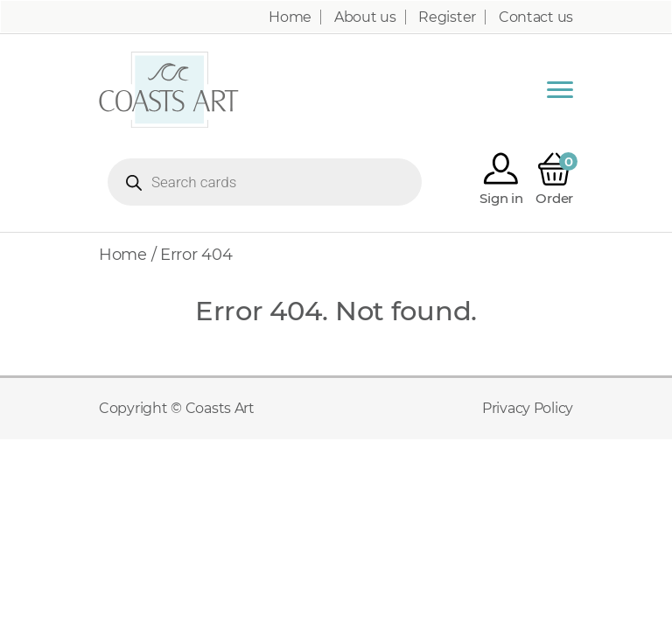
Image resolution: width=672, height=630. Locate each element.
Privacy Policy (528, 408)
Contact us (536, 17)
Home (290, 17)
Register (447, 17)
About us (365, 17)
